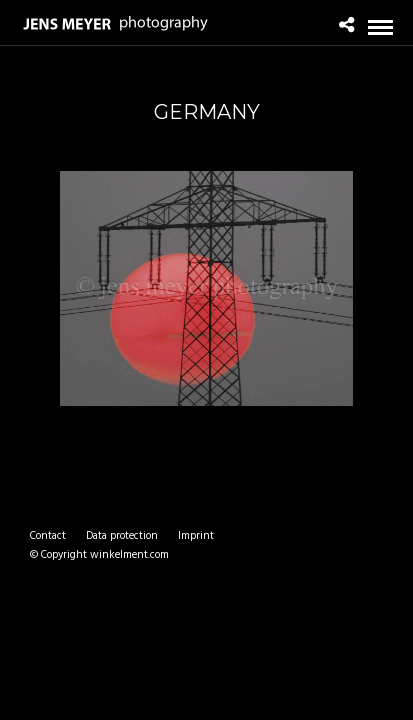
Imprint (196, 536)
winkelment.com (129, 555)
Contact (48, 536)
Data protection (122, 536)
